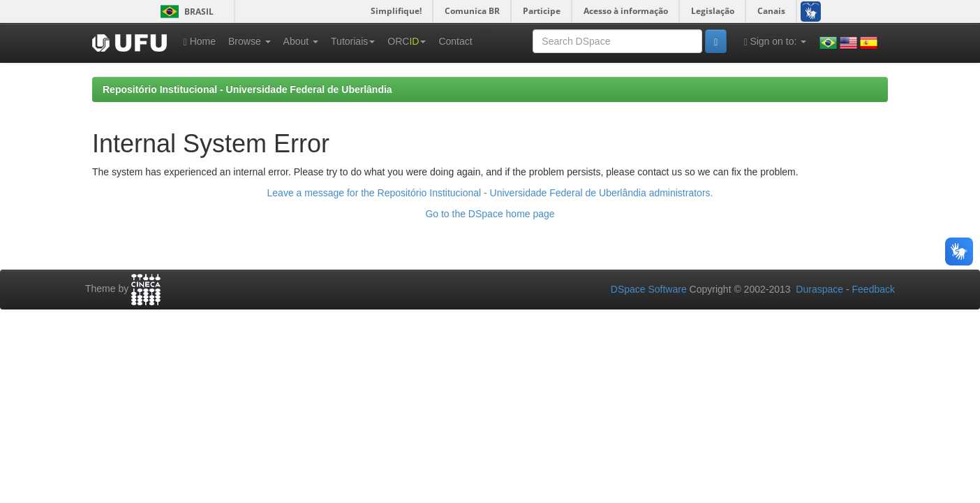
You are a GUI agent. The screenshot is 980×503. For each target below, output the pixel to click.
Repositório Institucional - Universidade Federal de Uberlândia (247, 89)
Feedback (874, 289)
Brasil (185, 12)
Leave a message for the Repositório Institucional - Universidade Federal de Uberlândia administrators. (490, 193)
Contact (455, 41)
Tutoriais (353, 41)
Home (200, 42)
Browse (250, 41)
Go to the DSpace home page (490, 214)
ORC (407, 41)
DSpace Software (649, 289)
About (301, 41)
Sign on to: (775, 42)
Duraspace (819, 289)
